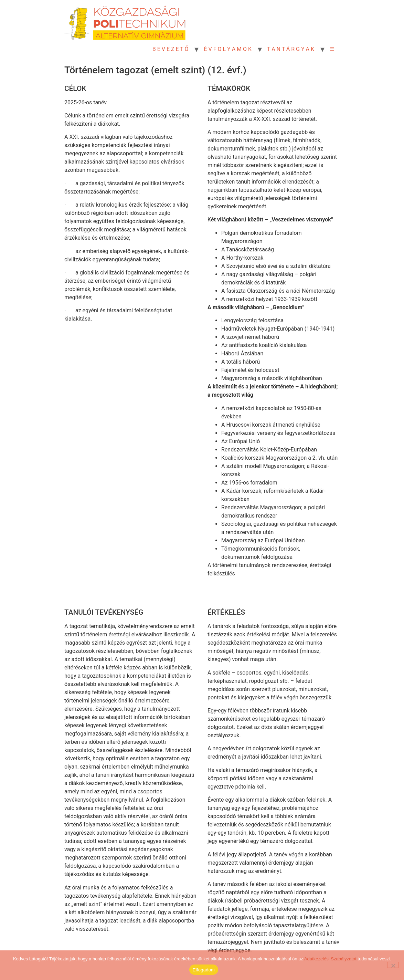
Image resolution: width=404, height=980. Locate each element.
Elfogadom (204, 970)
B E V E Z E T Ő (171, 49)
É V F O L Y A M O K (228, 49)
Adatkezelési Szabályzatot (330, 959)
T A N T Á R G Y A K (291, 49)
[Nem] (393, 965)
